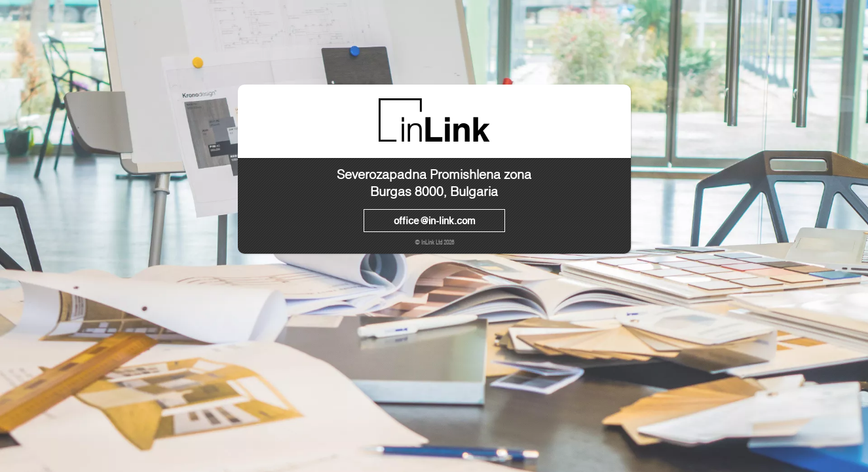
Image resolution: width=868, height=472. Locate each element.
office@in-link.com (434, 220)
